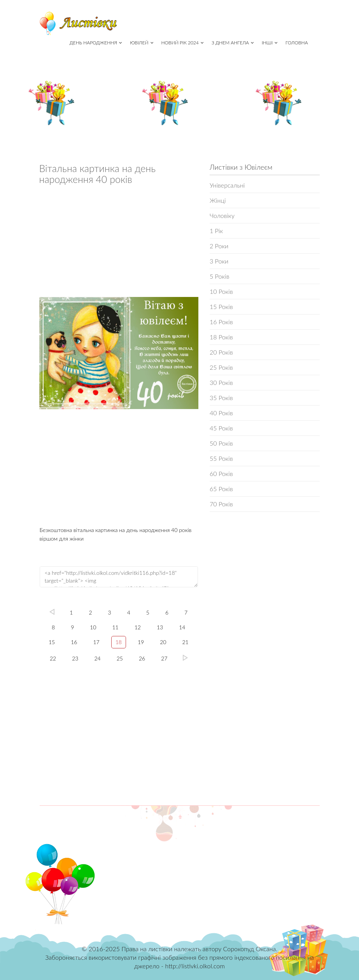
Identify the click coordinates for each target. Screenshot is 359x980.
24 (98, 658)
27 (164, 658)
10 (93, 627)
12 (138, 627)
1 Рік (216, 231)
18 (119, 642)
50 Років (221, 443)
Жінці (218, 200)
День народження (96, 43)
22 (53, 658)
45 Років (221, 428)
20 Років (221, 352)
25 (120, 658)
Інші (270, 43)
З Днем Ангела (233, 43)
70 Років (221, 504)
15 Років (221, 306)
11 (116, 627)
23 (75, 658)
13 (160, 627)
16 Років (221, 322)
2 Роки (219, 246)
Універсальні (227, 185)
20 (163, 642)
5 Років (219, 276)
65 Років (221, 489)
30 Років (221, 382)
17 (96, 642)
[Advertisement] (119, 243)
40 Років (221, 413)
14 (182, 627)
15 (52, 642)
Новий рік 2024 (183, 43)
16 (74, 642)
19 (141, 642)
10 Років (221, 291)
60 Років (221, 473)
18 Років (221, 337)
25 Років (221, 367)
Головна (297, 43)
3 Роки (219, 261)
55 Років (221, 458)
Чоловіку (222, 215)
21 (185, 642)
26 (142, 658)
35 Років (221, 398)
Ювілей (142, 43)
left (52, 612)
